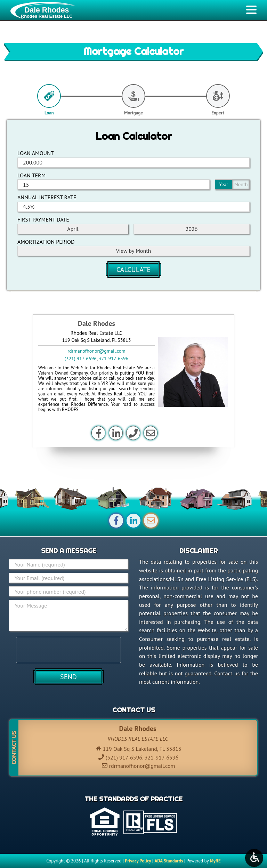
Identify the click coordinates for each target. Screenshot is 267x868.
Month (241, 184)
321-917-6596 (114, 359)
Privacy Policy (138, 861)
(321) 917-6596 (81, 359)
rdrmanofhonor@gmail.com (96, 351)
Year (223, 184)
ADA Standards (169, 861)
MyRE (215, 861)
